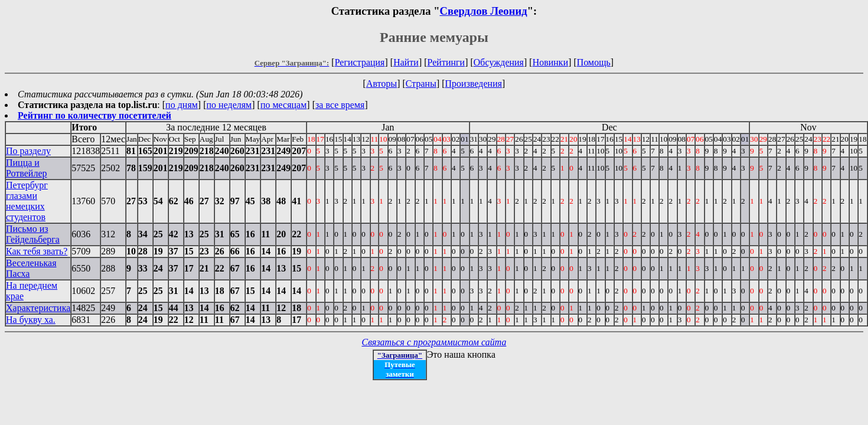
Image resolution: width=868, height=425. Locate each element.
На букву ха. (31, 320)
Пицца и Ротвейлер (27, 168)
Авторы (381, 84)
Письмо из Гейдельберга (33, 234)
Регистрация (360, 62)
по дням (182, 105)
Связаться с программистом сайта (434, 342)
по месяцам (283, 105)
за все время (340, 105)
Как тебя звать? (37, 251)
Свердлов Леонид (484, 11)
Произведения (474, 84)
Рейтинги (446, 62)
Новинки (551, 62)
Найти (406, 62)
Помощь (594, 62)
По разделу (28, 151)
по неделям (229, 105)
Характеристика (38, 308)
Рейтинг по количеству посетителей (94, 115)
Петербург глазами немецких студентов (27, 201)
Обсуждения (499, 62)
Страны (421, 84)
